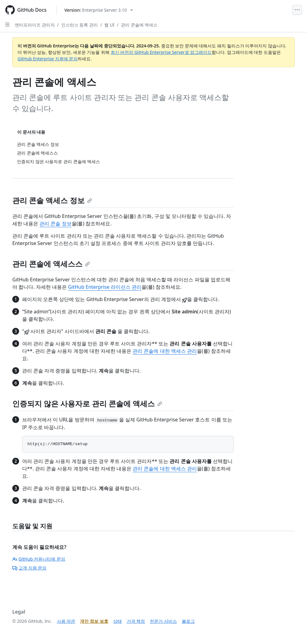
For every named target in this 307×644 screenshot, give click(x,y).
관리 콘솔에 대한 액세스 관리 (165, 351)
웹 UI (109, 25)
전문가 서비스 (163, 621)
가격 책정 (136, 621)
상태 (118, 621)
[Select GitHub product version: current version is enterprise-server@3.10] (99, 10)
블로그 (188, 621)
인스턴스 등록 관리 (80, 25)
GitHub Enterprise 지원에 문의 (48, 59)
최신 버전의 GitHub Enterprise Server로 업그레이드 (161, 52)
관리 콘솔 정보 (55, 223)
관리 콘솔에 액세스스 (51, 264)
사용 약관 (66, 621)
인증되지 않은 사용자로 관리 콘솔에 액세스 (87, 403)
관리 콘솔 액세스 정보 (52, 200)
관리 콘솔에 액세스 (139, 25)
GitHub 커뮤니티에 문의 (39, 559)
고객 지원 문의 (29, 568)
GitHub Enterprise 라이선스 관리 (105, 287)
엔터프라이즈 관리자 (35, 25)
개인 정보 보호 (94, 621)
